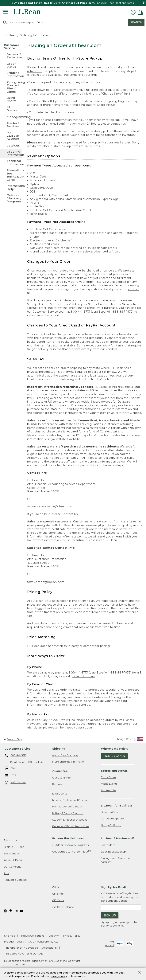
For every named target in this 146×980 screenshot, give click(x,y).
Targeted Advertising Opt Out (24, 954)
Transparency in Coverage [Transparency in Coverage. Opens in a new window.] (22, 948)
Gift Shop (58, 894)
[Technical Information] (11, 163)
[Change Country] (129, 740)
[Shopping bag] (141, 12)
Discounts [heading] (60, 794)
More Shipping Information (69, 762)
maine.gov (71, 458)
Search (136, 22)
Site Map (10, 936)
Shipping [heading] (59, 749)
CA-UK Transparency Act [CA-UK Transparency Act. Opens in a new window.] (43, 942)
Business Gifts (109, 812)
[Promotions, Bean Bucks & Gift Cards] (11, 175)
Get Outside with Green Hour (71, 851)
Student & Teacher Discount (70, 820)
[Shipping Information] (11, 75)
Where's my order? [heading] (115, 749)
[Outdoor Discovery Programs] (11, 199)
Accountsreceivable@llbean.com (50, 506)
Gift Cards (58, 900)
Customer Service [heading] (18, 749)
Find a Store (108, 777)
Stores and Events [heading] (114, 771)
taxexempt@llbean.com (46, 582)
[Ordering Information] (11, 153)
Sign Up (110, 915)
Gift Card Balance (63, 907)
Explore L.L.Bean (14, 847)
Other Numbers (84, 676)
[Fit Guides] (11, 109)
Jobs (6, 873)
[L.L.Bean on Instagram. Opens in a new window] (16, 911)
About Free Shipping (65, 755)
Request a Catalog (15, 880)
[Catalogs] (11, 145)
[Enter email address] (121, 907)
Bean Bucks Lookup (113, 852)
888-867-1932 (35, 762)
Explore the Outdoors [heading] (68, 838)
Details (123, 901)
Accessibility (50, 948)
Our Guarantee (61, 778)
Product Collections (32, 936)
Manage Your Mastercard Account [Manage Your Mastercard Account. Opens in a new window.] (117, 860)
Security (54, 936)
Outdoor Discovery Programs (70, 845)
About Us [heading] (10, 840)
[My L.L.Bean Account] (11, 136)
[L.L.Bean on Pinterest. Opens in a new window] (11, 911)
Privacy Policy (115, 926)
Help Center (15, 783)
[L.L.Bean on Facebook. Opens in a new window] (5, 911)
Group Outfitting (111, 825)
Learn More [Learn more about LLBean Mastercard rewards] (108, 845)
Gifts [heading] (56, 887)
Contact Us (70, 514)
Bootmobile (108, 790)
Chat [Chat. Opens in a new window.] (11, 768)
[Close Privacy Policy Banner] (140, 973)
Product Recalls (14, 942)
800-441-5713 (16, 755)
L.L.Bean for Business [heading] (117, 806)
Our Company (12, 867)
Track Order (114, 756)
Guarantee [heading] (60, 771)
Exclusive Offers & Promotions (71, 826)
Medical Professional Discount (71, 800)
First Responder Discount (68, 806)
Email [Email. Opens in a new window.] (11, 775)
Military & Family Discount (68, 813)
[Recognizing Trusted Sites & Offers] (11, 87)
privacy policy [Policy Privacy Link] (58, 976)
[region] (73, 3)
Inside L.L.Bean (13, 860)
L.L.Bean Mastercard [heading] (118, 838)
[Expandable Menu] (6, 12)
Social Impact (12, 853)
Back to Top (13, 739)
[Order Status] (11, 66)
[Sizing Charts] (11, 100)
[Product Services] (11, 125)
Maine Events (109, 784)
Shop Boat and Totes (121, 3)
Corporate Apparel (113, 818)
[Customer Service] (11, 47)
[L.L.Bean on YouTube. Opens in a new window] (22, 911)
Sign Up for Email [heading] (113, 887)
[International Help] (11, 188)
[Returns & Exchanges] (11, 56)
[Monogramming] (11, 117)
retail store (35, 71)
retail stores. (123, 143)
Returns (57, 784)
